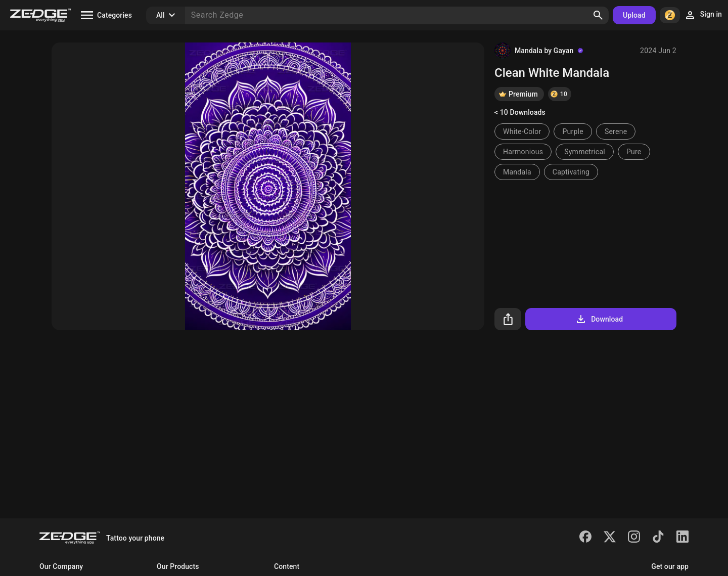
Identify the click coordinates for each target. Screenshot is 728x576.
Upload (634, 15)
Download (599, 319)
